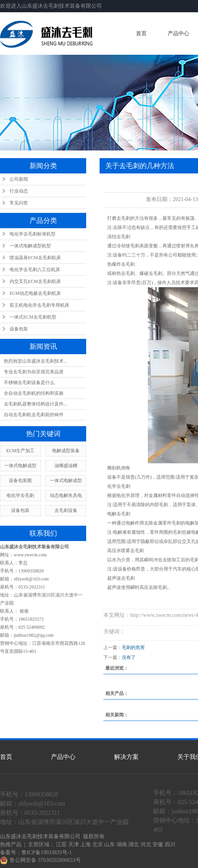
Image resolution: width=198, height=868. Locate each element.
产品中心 (178, 34)
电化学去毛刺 (20, 495)
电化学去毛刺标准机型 (33, 234)
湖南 (122, 844)
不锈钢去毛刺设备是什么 (29, 383)
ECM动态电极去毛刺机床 (35, 293)
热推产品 (11, 844)
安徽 (158, 844)
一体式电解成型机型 (30, 246)
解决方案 (126, 757)
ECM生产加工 (20, 451)
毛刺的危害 (133, 647)
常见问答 (19, 203)
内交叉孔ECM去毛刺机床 (35, 281)
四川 (170, 844)
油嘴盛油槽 (66, 466)
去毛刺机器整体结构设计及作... (35, 404)
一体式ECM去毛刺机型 (33, 317)
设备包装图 (20, 481)
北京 (98, 844)
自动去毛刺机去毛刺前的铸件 (34, 415)
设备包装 (19, 329)
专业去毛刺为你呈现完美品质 (34, 372)
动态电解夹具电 (66, 495)
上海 (85, 844)
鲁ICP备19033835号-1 (47, 852)
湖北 (134, 844)
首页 (141, 34)
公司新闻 (19, 179)
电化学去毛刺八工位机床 (35, 270)
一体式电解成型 (20, 466)
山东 (110, 844)
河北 (146, 844)
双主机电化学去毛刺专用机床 (39, 305)
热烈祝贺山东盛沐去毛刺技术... (35, 361)
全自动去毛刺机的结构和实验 (34, 393)
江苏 (61, 844)
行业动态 (19, 191)
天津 (74, 844)
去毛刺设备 (66, 510)
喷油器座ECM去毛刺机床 (35, 258)
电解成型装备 (66, 451)
